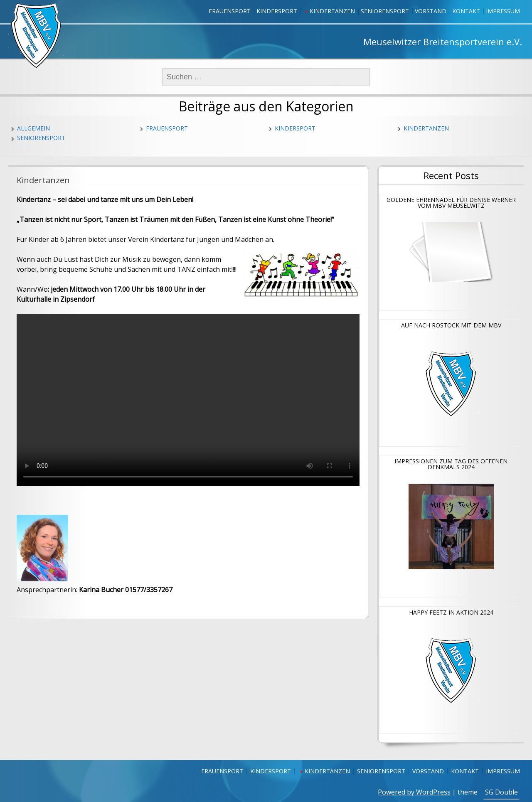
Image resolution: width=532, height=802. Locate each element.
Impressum (503, 11)
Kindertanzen (332, 11)
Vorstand (431, 11)
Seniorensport (385, 11)
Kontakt (466, 11)
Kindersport (277, 11)
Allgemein (33, 128)
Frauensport (230, 11)
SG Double (501, 792)
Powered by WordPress (414, 792)
